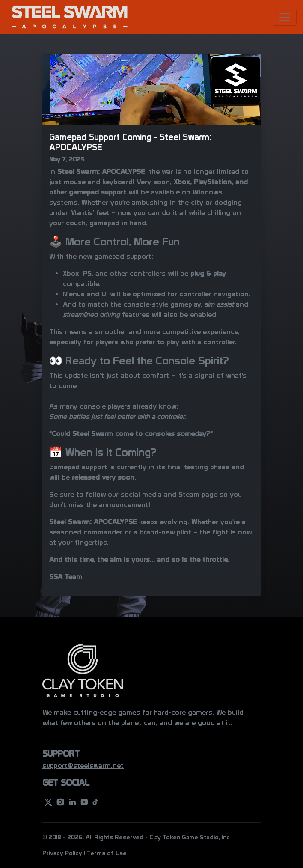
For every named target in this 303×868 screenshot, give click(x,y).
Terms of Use (107, 853)
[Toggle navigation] (285, 17)
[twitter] (48, 802)
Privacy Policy (62, 853)
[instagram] (60, 802)
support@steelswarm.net (83, 765)
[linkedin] (72, 802)
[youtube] (84, 802)
